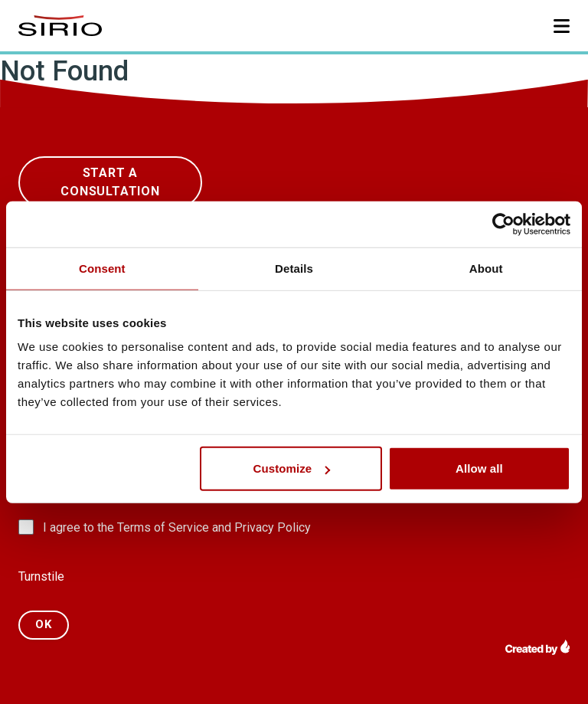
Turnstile (41, 576)
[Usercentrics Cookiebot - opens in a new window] (503, 224)
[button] (562, 26)
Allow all (479, 468)
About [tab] (486, 268)
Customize (292, 468)
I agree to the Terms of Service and (177, 527)
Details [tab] (294, 268)
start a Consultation (110, 182)
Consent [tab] (102, 268)
